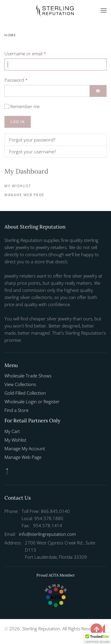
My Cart (12, 431)
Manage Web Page (24, 195)
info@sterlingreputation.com (47, 534)
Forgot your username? (33, 152)
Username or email (25, 53)
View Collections (20, 384)
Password (16, 80)
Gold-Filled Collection (25, 393)
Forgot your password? (32, 140)
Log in (18, 122)
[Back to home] (56, 10)
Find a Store (16, 410)
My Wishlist (18, 186)
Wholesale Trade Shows (28, 376)
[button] (104, 10)
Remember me (25, 106)
